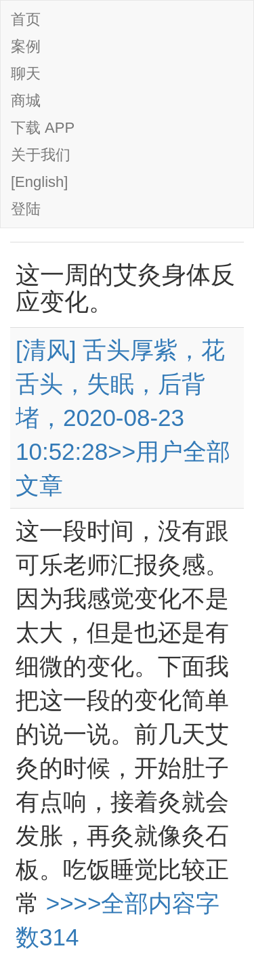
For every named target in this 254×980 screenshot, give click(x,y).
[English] (39, 182)
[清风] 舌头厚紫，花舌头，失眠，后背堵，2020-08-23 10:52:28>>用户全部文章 (123, 418)
